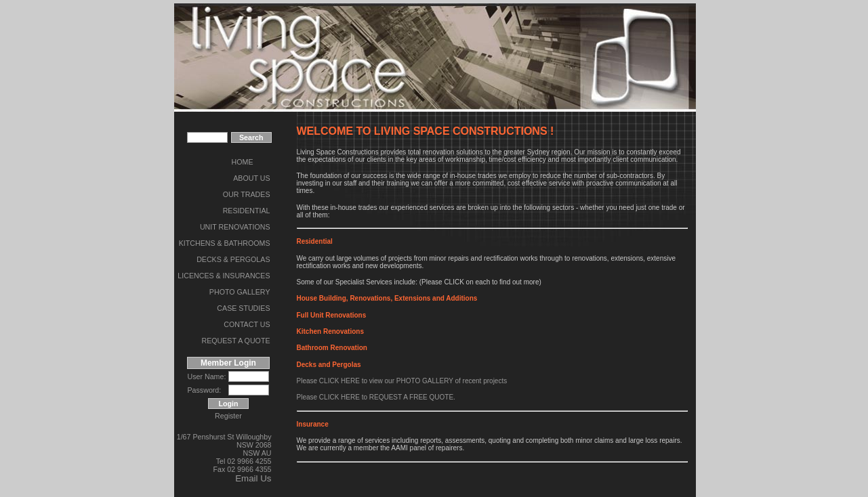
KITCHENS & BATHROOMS (225, 243)
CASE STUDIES (243, 308)
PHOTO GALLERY (240, 292)
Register (228, 416)
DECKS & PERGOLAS (233, 259)
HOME (243, 162)
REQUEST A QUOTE (235, 341)
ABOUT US (251, 178)
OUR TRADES (247, 194)
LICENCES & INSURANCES (224, 276)
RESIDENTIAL (247, 211)
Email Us (253, 478)
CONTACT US (247, 324)
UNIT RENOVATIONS (235, 227)
